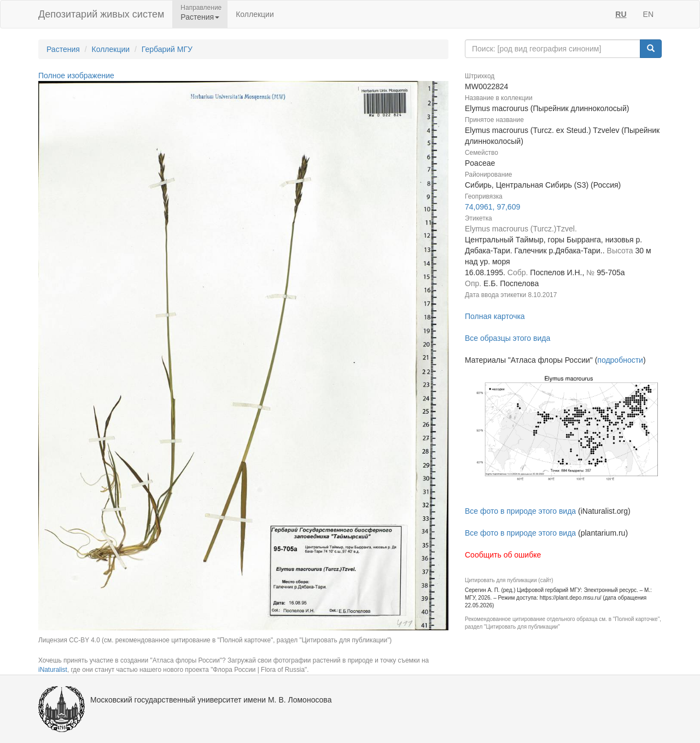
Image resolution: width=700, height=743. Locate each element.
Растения (63, 49)
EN (648, 14)
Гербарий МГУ (167, 49)
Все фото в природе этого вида (520, 511)
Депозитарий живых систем (101, 14)
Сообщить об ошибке (503, 555)
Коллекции (255, 14)
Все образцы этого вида (507, 338)
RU (621, 14)
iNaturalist (53, 670)
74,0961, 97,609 (492, 207)
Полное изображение (76, 76)
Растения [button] (200, 17)
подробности (620, 360)
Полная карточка (495, 316)
